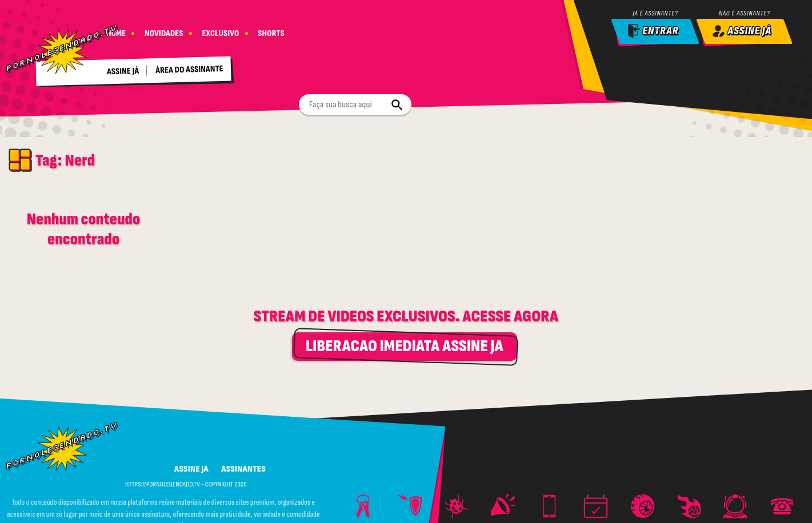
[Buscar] (448, 31)
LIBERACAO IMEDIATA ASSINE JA (405, 295)
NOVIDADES (165, 30)
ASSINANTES (243, 418)
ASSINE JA (191, 418)
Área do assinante (192, 66)
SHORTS (275, 30)
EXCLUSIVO (223, 30)
